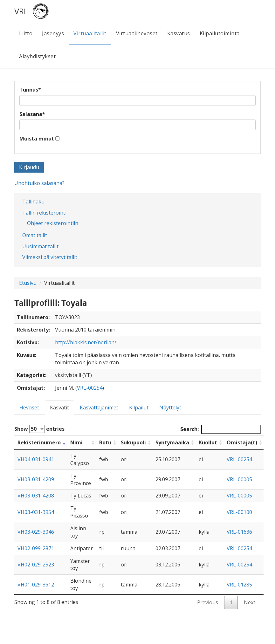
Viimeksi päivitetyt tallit (50, 257)
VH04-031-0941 (36, 459)
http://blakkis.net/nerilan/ (86, 342)
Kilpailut (139, 408)
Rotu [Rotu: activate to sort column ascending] (105, 442)
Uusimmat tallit (40, 246)
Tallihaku (33, 202)
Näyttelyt (170, 408)
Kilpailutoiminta (220, 33)
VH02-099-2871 (36, 548)
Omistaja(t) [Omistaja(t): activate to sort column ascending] (242, 442)
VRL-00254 (90, 388)
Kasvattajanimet (99, 408)
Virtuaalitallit (90, 33)
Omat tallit (35, 235)
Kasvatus (179, 33)
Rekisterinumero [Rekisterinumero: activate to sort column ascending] (39, 442)
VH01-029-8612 (36, 585)
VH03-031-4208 (36, 496)
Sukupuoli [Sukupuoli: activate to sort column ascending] (133, 442)
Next (250, 602)
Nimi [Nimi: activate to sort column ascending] (76, 442)
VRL (21, 11)
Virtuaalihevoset (137, 33)
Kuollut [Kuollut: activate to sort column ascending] (208, 442)
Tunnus (30, 90)
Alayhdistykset (37, 56)
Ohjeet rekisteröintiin (53, 223)
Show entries (39, 429)
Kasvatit (59, 408)
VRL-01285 (239, 585)
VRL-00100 (239, 512)
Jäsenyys (53, 33)
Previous (208, 602)
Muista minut (37, 139)
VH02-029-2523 (36, 565)
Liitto (26, 33)
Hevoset (29, 408)
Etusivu (28, 283)
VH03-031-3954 (36, 512)
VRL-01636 (239, 532)
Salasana (32, 114)
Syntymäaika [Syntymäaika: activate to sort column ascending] (172, 442)
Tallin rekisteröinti (44, 213)
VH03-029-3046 (36, 532)
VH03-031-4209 (36, 479)
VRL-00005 (239, 479)
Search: (220, 429)
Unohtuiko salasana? (39, 183)
